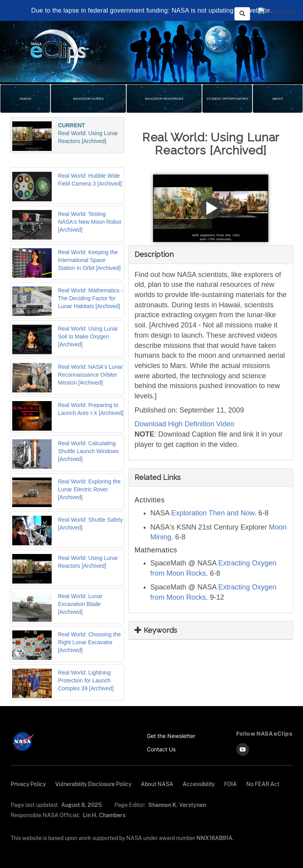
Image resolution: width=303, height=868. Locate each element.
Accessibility (199, 784)
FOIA (230, 784)
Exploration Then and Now (213, 513)
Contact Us (161, 749)
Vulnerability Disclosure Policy (93, 784)
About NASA (157, 784)
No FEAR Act (263, 784)
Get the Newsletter (171, 736)
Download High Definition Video (184, 424)
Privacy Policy (28, 784)
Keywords (156, 630)
